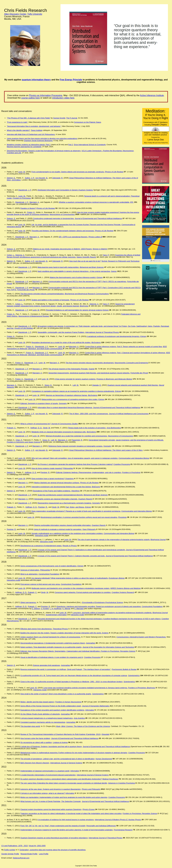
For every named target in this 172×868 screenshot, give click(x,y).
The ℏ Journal (72, 118)
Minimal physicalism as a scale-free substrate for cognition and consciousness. (77, 436)
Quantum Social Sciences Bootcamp (38, 141)
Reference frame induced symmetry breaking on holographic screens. (76, 446)
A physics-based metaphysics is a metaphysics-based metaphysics (47, 718)
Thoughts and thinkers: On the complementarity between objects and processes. (63, 231)
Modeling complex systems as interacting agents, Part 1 (29, 145)
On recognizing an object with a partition (36, 742)
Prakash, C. (11, 428)
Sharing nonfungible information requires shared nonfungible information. (63, 525)
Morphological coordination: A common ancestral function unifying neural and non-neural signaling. (79, 517)
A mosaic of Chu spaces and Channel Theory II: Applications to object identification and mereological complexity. (81, 550)
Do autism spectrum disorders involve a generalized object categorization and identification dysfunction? (61, 779)
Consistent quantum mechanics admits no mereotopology (43, 722)
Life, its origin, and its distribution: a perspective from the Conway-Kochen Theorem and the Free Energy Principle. (76, 225)
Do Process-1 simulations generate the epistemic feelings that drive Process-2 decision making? (75, 464)
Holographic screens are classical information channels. (56, 499)
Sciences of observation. (30, 570)
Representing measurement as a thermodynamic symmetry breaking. (65, 503)
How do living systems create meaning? (47, 468)
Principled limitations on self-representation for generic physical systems (74, 310)
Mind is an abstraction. (29, 574)
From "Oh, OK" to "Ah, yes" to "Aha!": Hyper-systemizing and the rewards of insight (53, 826)
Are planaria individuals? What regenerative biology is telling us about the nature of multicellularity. (70, 578)
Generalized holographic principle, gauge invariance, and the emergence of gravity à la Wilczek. (126, 440)
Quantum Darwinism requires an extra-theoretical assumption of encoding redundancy (54, 838)
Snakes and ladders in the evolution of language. (51, 300)
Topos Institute (37, 130)
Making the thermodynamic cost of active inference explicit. (73, 277)
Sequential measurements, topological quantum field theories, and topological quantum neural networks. (89, 373)
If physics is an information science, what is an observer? (43, 793)
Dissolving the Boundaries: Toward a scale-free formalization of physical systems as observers (44, 151)
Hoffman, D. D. (36, 428)
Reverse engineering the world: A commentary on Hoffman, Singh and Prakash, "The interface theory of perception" (66, 669)
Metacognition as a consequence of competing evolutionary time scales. (70, 399)
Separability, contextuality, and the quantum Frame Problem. (61, 332)
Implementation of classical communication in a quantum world (45, 771)
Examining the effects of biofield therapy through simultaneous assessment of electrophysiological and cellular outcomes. (73, 256)
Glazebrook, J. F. (25, 190)
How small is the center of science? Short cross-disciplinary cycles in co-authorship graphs (56, 694)
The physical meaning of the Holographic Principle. (68, 369)
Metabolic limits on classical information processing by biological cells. (59, 432)
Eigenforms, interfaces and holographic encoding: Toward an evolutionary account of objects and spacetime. (99, 606)
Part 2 (71, 145)
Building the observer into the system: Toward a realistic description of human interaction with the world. (61, 633)
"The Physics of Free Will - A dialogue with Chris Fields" (29, 118)
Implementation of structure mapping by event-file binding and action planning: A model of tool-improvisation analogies (67, 830)
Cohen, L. (11, 255)
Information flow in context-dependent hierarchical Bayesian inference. (65, 408)
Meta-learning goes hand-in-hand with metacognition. (58, 267)
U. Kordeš (45, 609)
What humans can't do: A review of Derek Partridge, (51, 801)
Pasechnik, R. (77, 440)
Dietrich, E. (11, 178)
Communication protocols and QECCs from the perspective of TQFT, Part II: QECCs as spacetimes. (87, 281)
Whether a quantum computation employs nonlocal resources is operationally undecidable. (94, 202)
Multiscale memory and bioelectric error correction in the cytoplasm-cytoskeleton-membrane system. (71, 588)
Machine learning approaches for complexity (24, 147)
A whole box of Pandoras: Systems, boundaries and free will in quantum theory (51, 747)
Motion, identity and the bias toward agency (37, 702)
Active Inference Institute (152, 95)
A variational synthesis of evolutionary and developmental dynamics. (113, 336)
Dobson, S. (11, 218)
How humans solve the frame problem (35, 738)
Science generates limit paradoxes (46, 665)
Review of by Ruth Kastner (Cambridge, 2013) (61, 734)
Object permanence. (28, 602)
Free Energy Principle (71, 80)
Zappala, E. (97, 385)
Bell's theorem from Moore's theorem (35, 763)
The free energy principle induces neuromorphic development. (90, 363)
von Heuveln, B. (42, 178)
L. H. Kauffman (56, 609)
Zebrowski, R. (58, 178)
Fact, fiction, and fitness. (75, 507)
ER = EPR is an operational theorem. (73, 237)
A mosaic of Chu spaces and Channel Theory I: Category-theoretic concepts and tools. (71, 556)
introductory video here (63, 98)
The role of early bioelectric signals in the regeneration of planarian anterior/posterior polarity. (114, 540)
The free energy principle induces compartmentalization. (42, 294)
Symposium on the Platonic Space (88, 122)
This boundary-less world (30, 726)
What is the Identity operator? (18, 130)
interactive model (77, 615)
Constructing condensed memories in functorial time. (54, 218)
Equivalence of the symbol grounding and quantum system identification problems (52, 710)
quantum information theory (36, 80)
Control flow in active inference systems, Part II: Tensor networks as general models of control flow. (124, 347)
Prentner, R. (45, 472)
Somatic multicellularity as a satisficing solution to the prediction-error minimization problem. (67, 533)
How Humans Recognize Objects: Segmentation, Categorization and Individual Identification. (82, 651)
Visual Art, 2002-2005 (37, 846)
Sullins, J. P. (30, 178)
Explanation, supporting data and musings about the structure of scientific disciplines (53, 850)
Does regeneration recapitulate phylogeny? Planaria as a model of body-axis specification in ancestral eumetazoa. (76, 511)
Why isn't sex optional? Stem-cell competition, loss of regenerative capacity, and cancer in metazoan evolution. (75, 458)
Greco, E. (48, 385)
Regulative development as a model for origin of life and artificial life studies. (61, 342)
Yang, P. (106, 255)
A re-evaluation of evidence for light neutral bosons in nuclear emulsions (66, 820)
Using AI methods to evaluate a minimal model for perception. (58, 529)
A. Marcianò (79, 609)
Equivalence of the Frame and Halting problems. (52, 491)
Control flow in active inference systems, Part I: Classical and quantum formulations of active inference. (125, 353)
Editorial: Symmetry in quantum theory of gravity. (39, 403)
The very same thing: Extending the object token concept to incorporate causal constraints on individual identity (64, 783)
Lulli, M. (76, 385)
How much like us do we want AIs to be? (85, 261)
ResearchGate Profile (29, 854)
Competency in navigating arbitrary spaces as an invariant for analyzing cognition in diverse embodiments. (73, 391)
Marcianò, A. (34, 202)
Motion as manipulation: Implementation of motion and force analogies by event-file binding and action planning (64, 797)
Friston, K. (31, 212)
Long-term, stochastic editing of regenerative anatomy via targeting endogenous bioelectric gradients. (112, 613)
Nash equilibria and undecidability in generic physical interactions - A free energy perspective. (74, 271)
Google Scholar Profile (10, 854)
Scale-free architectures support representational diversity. (60, 495)
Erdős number (10, 850)
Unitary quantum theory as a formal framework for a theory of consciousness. (51, 637)
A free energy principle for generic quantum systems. (75, 379)
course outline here (30, 98)
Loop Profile (44, 854)
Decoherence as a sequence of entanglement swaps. (41, 546)
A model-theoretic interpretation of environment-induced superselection (48, 775)
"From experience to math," (17, 122)
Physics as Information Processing (46, 95)
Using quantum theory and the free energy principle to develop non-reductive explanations (42, 138)
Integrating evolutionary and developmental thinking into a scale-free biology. (61, 487)
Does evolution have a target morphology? (48, 479)
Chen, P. (19, 440)
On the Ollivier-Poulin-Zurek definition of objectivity (40, 714)
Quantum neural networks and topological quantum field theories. (133, 385)
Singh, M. (47, 428)
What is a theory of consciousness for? (36, 424)
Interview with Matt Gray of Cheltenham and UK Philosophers (31, 134)
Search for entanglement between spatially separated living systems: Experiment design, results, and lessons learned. (71, 305)
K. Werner (66, 609)
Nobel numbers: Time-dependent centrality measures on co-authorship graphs (51, 647)
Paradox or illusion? (28, 208)
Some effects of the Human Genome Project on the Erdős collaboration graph (51, 706)
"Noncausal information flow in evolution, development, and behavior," (34, 126)
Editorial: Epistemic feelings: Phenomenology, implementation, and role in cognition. (89, 472)
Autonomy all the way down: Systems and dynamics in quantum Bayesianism (50, 789)
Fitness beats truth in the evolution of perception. (87, 428)
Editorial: (24, 651)
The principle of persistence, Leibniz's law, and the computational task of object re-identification (57, 759)
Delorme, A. (20, 255)
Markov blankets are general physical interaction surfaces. (57, 483)
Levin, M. (22, 172)
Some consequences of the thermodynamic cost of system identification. (49, 566)
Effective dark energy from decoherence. (36, 629)
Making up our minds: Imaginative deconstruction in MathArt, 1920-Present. (63, 249)
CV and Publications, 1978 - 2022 (15, 846)
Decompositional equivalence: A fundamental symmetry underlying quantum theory (53, 643)
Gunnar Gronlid (59, 118)
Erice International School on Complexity (90, 145)
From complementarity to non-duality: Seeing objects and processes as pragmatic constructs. (68, 172)
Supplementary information (56, 615)
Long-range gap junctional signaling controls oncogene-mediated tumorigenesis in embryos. (85, 688)
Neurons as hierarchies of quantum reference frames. (67, 395)
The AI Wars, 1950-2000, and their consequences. (89, 414)
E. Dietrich (36, 609)
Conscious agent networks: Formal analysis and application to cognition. (83, 592)
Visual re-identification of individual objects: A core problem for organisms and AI (52, 657)
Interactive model (42, 535)
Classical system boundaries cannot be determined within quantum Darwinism (51, 809)
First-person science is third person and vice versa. (40, 584)
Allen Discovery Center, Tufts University (23, 14)
